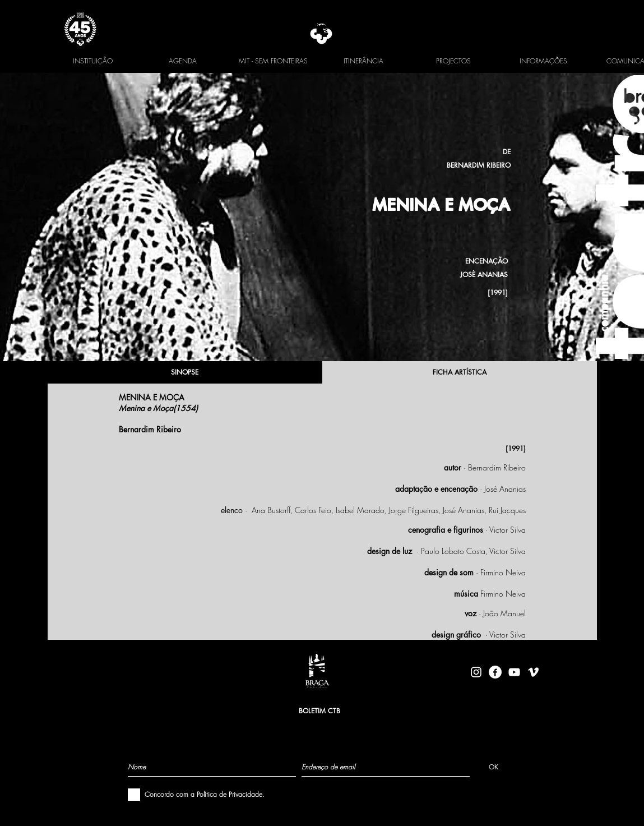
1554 (186, 408)
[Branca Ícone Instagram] (476, 672)
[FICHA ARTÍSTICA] (460, 372)
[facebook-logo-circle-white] (495, 672)
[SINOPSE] (185, 372)
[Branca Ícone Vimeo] (533, 672)
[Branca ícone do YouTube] (514, 672)
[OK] (494, 767)
